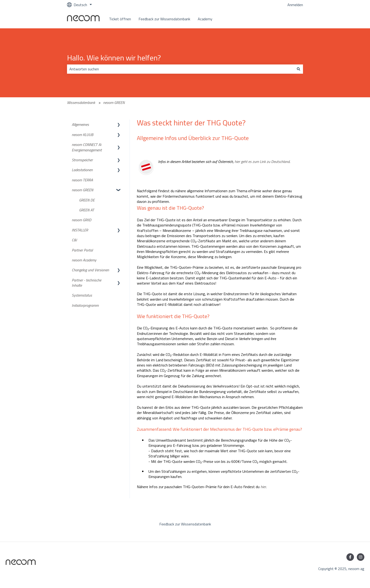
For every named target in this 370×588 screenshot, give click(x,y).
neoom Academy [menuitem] (84, 260)
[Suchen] (299, 69)
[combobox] (181, 69)
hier (263, 487)
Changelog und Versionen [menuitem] (90, 270)
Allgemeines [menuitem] (80, 124)
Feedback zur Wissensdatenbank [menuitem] (185, 524)
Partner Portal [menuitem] (82, 250)
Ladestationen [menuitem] (82, 170)
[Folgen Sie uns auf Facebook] (350, 557)
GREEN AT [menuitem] (87, 210)
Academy (205, 19)
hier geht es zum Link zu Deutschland (262, 162)
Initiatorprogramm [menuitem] (85, 305)
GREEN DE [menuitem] (87, 200)
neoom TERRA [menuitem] (82, 180)
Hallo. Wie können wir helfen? (114, 58)
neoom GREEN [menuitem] (82, 190)
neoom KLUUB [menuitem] (82, 135)
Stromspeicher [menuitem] (82, 160)
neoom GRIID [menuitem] (82, 220)
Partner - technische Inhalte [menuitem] (86, 283)
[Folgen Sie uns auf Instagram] (361, 557)
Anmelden (295, 5)
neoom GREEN (114, 102)
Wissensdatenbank (81, 102)
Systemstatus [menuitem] (82, 295)
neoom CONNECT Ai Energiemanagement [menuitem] (87, 147)
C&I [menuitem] (74, 240)
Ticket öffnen (120, 19)
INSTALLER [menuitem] (80, 230)
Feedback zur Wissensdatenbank (164, 19)
